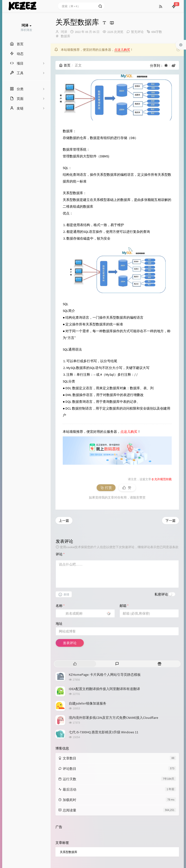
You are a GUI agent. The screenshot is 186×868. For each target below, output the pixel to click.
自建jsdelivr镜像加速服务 (88, 645)
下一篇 (170, 462)
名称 (60, 547)
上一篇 (64, 462)
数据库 (66, 36)
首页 (65, 65)
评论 (60, 495)
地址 (59, 565)
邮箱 (124, 547)
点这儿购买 (122, 50)
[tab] (75, 605)
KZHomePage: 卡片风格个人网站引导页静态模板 (105, 616)
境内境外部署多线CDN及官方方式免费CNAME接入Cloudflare (113, 659)
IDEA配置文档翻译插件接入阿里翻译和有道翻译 (104, 630)
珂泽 (64, 32)
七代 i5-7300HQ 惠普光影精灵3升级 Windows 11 (104, 673)
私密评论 (161, 536)
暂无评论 (137, 32)
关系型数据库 (69, 793)
